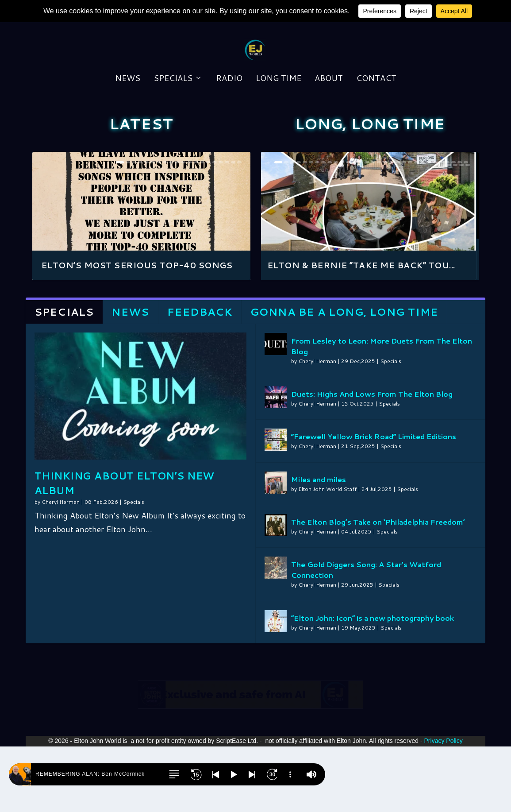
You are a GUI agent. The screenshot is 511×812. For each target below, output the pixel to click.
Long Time (279, 128)
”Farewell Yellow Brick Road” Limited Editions (374, 502)
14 (202, 228)
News (128, 128)
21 (404, 228)
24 (423, 228)
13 (196, 228)
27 (441, 228)
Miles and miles (319, 545)
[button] (174, 774)
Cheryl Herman (61, 567)
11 (184, 228)
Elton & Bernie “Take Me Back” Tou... (364, 331)
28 (447, 228)
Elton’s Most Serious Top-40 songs (137, 331)
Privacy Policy (444, 806)
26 (435, 228)
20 (239, 228)
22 (410, 228)
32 (437, 230)
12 (190, 228)
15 (208, 228)
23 (416, 228)
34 (449, 230)
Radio (229, 128)
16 (215, 228)
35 (455, 230)
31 (466, 228)
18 (227, 228)
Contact (376, 128)
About (329, 128)
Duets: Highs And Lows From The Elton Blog (372, 459)
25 (429, 228)
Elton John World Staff (327, 555)
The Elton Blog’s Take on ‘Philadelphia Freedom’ (378, 587)
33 (443, 230)
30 (460, 228)
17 (221, 228)
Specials (173, 128)
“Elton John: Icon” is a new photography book (373, 683)
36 (461, 230)
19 (233, 228)
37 (468, 230)
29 (453, 228)
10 (177, 228)
